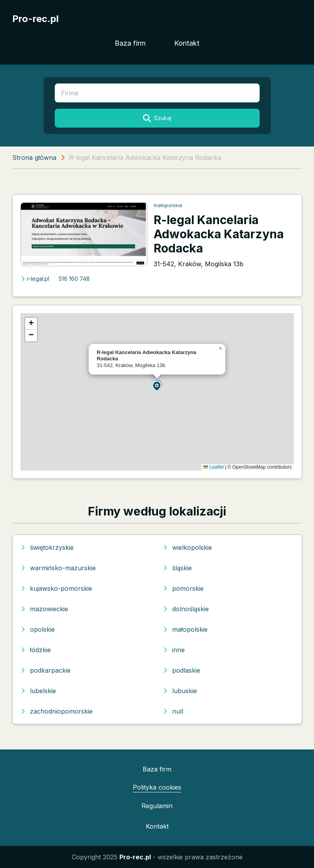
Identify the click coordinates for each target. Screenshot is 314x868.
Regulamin (157, 806)
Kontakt (187, 43)
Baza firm (130, 43)
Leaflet (213, 467)
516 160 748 (74, 279)
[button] (157, 386)
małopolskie (168, 205)
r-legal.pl (35, 279)
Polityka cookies (157, 787)
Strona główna (34, 158)
